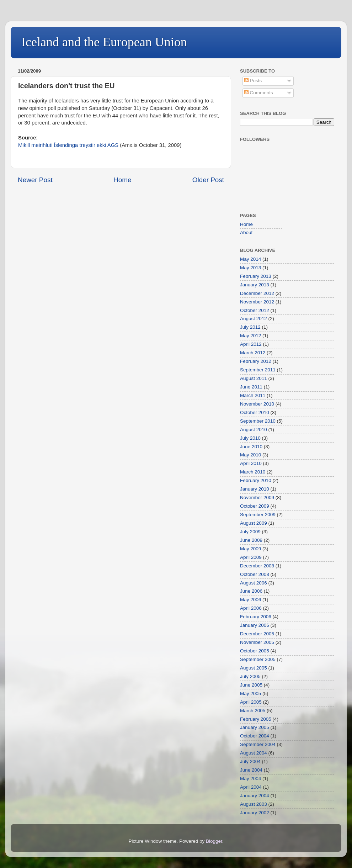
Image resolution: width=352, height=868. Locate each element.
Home (122, 180)
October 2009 (255, 506)
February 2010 (256, 480)
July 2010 (250, 438)
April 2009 (251, 557)
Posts (253, 81)
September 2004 (258, 744)
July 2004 (250, 761)
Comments (259, 93)
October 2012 (255, 310)
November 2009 (257, 497)
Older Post (208, 180)
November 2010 (257, 404)
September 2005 (258, 659)
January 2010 (255, 489)
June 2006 (251, 591)
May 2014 (250, 259)
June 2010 (251, 447)
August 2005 (254, 668)
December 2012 (257, 293)
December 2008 (257, 566)
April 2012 (251, 344)
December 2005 (257, 634)
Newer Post (35, 180)
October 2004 (255, 736)
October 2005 (255, 651)
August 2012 (254, 319)
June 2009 (251, 540)
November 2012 (257, 302)
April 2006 (251, 608)
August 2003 (254, 804)
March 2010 (253, 472)
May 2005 (250, 694)
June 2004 (251, 770)
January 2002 (255, 813)
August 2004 (254, 753)
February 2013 (256, 276)
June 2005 (251, 685)
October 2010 (255, 412)
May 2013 (250, 268)
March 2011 (253, 395)
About (246, 232)
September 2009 (258, 515)
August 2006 (254, 583)
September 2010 (258, 421)
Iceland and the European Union (104, 42)
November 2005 (257, 642)
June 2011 (251, 387)
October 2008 (255, 574)
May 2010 (250, 455)
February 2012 (256, 361)
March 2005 (253, 711)
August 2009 (254, 523)
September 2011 (258, 370)
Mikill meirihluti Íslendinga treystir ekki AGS (68, 145)
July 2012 (250, 327)
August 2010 (254, 430)
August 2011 (254, 378)
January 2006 (255, 625)
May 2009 (250, 549)
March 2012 (253, 353)
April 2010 (251, 463)
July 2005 (250, 676)
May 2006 (250, 600)
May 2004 (250, 779)
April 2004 (251, 787)
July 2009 (250, 532)
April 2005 (251, 702)
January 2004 (255, 796)
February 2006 (256, 617)
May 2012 (250, 336)
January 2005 (255, 727)
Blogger (214, 841)
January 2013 (255, 285)
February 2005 (256, 719)
